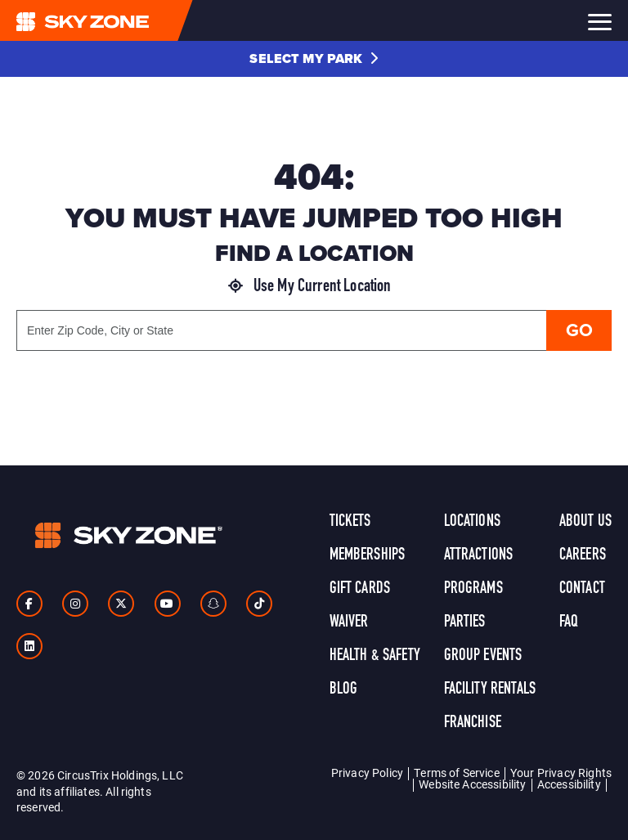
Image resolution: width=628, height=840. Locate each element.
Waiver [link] (349, 622)
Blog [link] (344, 690)
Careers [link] (583, 555)
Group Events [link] (483, 656)
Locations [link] (472, 522)
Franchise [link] (473, 723)
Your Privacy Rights (561, 773)
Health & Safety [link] (375, 656)
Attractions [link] (479, 555)
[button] (314, 59)
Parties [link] (465, 622)
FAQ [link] (569, 622)
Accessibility (569, 784)
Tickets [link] (350, 522)
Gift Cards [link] (360, 589)
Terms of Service (457, 773)
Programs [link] (473, 589)
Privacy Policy (367, 773)
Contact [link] (582, 589)
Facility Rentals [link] (490, 690)
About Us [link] (585, 522)
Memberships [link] (368, 555)
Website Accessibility (472, 784)
